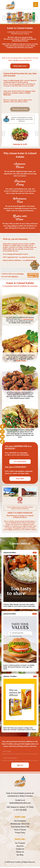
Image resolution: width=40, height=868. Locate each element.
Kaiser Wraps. (21, 360)
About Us (20, 846)
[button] (17, 22)
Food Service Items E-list (20, 827)
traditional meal (28, 319)
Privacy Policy (20, 833)
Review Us (20, 852)
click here (15, 277)
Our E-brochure (20, 821)
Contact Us (20, 849)
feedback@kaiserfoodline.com (20, 803)
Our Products (20, 843)
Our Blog (20, 855)
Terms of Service (20, 830)
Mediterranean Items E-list (20, 824)
